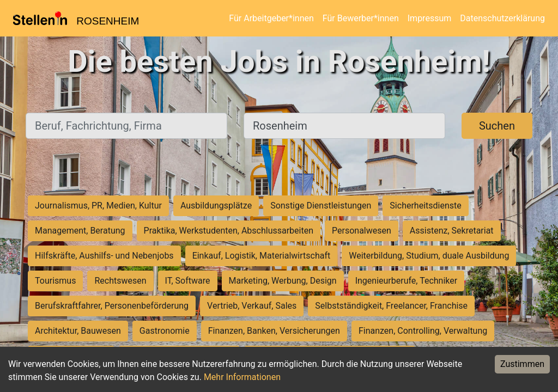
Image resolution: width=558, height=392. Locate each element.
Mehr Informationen (242, 377)
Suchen (497, 126)
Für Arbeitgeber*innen (271, 18)
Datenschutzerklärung (502, 18)
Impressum (430, 18)
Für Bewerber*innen (361, 18)
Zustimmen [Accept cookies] (522, 364)
